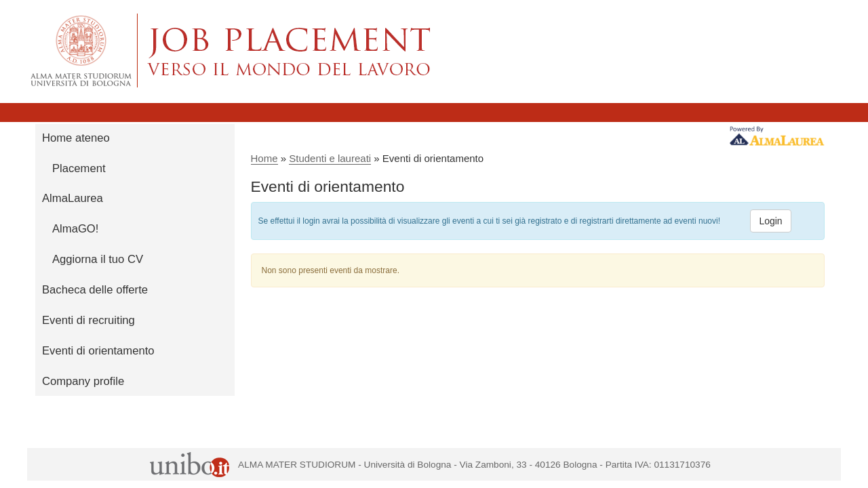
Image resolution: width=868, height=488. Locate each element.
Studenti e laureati (330, 158)
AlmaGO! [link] (75, 229)
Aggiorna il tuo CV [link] (98, 259)
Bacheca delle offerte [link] (95, 290)
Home (264, 158)
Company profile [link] (83, 381)
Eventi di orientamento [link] (98, 351)
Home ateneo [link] (76, 138)
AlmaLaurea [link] (73, 198)
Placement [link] (79, 168)
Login (770, 221)
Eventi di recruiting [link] (88, 320)
